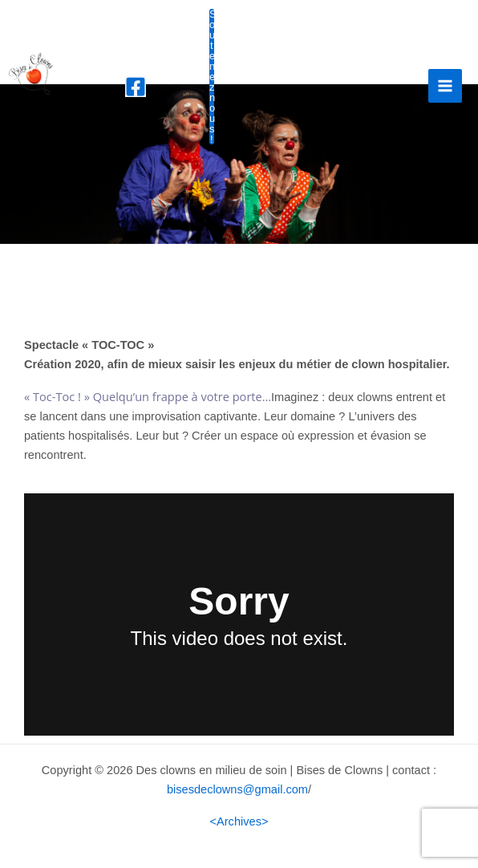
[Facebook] (136, 87)
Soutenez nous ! (211, 77)
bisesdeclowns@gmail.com (237, 789)
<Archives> (239, 821)
